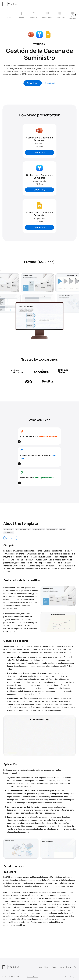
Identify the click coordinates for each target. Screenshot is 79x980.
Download (33, 83)
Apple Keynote (52, 529)
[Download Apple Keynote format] (39, 34)
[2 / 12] (21, 15)
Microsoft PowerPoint (23, 529)
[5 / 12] (60, 15)
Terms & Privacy (32, 977)
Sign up (69, 967)
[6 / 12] (72, 15)
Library (47, 967)
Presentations (9, 533)
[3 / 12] (34, 15)
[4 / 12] (47, 15)
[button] (10, 538)
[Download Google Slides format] (48, 34)
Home (40, 967)
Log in (62, 967)
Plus (75, 967)
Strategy (62, 529)
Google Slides (9, 529)
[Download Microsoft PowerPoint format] (31, 34)
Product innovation (39, 529)
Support (54, 967)
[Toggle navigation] (75, 4)
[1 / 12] (9, 15)
